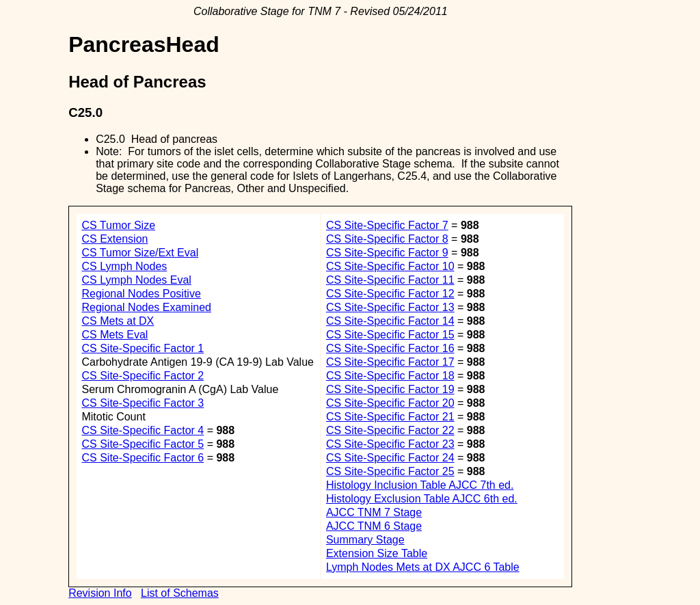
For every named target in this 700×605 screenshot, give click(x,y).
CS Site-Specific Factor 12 (390, 294)
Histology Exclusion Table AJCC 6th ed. (422, 499)
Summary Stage (365, 540)
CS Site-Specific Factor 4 (143, 430)
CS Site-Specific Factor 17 (390, 362)
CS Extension (115, 239)
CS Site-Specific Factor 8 (387, 239)
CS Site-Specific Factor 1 (143, 348)
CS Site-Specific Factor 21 (390, 417)
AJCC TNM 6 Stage (374, 526)
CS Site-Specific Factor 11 (390, 280)
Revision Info (100, 593)
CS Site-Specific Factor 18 (390, 376)
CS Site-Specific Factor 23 (390, 444)
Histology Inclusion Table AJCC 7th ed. (420, 485)
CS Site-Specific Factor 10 (390, 266)
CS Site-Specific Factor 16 (390, 348)
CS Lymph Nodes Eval (136, 280)
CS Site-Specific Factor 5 (143, 444)
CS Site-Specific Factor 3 (143, 403)
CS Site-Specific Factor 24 (390, 458)
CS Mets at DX (118, 321)
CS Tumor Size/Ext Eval (140, 253)
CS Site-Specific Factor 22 (390, 430)
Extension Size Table (377, 553)
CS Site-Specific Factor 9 (387, 253)
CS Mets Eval (115, 335)
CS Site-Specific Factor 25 (390, 471)
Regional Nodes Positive (141, 294)
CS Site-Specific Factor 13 (390, 307)
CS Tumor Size (118, 225)
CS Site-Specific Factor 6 (143, 458)
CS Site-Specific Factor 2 (143, 376)
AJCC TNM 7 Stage (374, 512)
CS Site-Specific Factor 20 (390, 403)
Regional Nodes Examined (146, 307)
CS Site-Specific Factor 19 (390, 389)
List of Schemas (180, 593)
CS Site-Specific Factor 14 (390, 321)
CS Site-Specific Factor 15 (390, 335)
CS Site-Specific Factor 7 (387, 225)
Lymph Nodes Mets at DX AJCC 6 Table (423, 567)
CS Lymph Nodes (124, 266)
